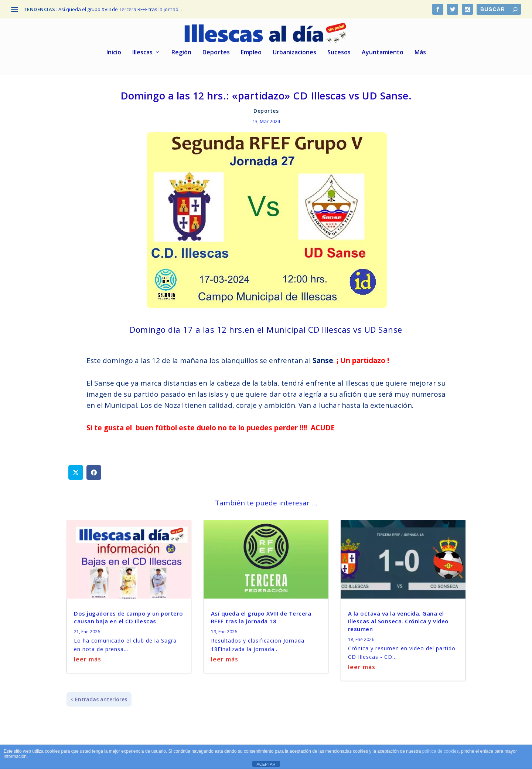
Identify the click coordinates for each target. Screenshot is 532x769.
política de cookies (441, 751)
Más (420, 52)
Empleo (251, 52)
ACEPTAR (266, 764)
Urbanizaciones (294, 52)
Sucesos (339, 52)
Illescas (142, 52)
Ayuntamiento (383, 52)
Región (181, 52)
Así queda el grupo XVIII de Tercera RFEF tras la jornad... (120, 9)
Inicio (114, 52)
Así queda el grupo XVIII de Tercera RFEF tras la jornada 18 (261, 616)
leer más (88, 658)
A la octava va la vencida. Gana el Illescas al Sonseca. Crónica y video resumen (398, 620)
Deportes (216, 52)
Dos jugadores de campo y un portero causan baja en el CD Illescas (129, 616)
